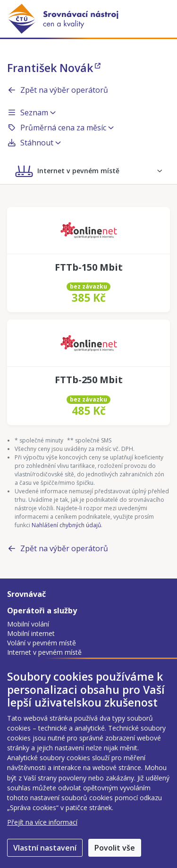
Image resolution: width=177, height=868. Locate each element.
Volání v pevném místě (42, 643)
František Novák (54, 68)
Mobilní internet (31, 633)
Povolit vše (115, 848)
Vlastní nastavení (45, 848)
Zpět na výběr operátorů (58, 90)
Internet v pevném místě (44, 652)
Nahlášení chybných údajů (66, 525)
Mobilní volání (28, 624)
